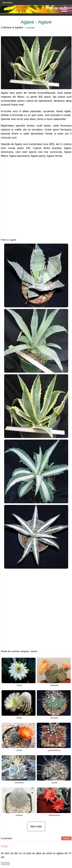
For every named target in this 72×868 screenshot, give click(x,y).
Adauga (66, 838)
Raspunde (5, 864)
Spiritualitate (8, 3)
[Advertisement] (32, 198)
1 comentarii (30, 28)
